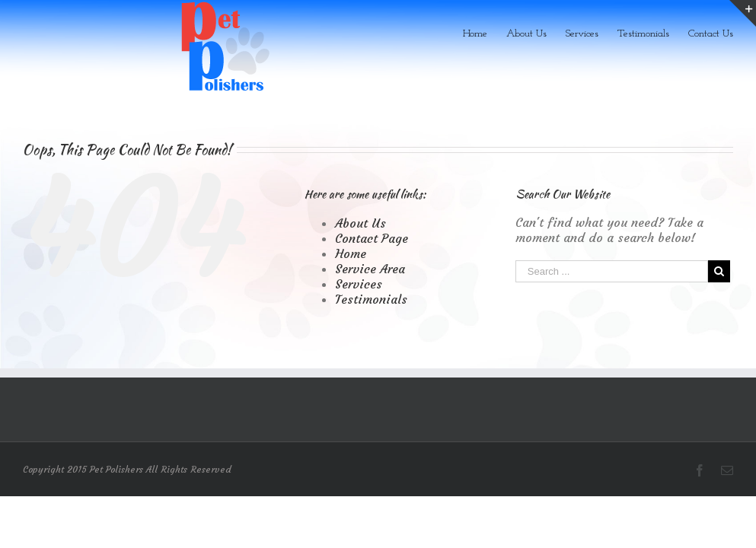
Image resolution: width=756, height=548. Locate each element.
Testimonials (371, 299)
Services (359, 284)
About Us (360, 223)
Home (351, 253)
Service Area (370, 269)
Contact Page (372, 238)
